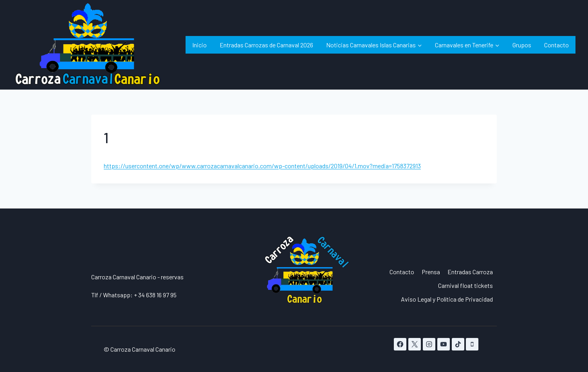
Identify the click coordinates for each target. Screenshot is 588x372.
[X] (415, 344)
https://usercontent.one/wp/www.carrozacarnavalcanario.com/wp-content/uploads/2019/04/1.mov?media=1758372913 (262, 166)
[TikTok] (458, 344)
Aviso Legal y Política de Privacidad (447, 299)
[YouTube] (444, 344)
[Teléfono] (472, 344)
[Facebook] (400, 344)
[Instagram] (429, 344)
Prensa (431, 272)
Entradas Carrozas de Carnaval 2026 (266, 45)
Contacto (556, 45)
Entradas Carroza (470, 272)
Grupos (522, 45)
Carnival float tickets (465, 285)
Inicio (199, 45)
